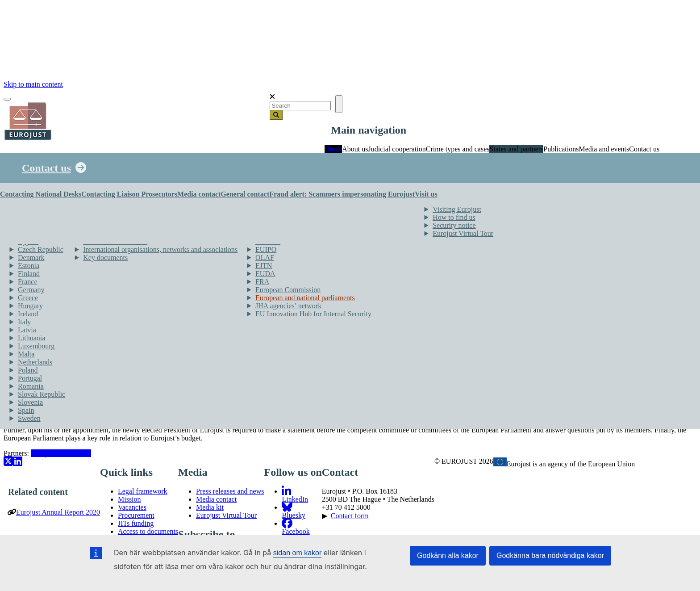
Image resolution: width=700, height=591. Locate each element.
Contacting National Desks (41, 194)
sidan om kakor (298, 553)
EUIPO (266, 249)
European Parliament (61, 453)
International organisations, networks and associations (160, 249)
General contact (245, 194)
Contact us (46, 168)
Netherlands (35, 362)
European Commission (288, 290)
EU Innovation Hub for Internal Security (313, 314)
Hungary (30, 306)
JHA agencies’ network (288, 306)
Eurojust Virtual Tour (463, 233)
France (28, 282)
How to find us (454, 217)
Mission (129, 499)
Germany (31, 290)
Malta (26, 354)
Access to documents (148, 531)
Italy (24, 322)
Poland (28, 370)
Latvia (27, 330)
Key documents (105, 258)
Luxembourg (36, 346)
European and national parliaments (305, 298)
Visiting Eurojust (457, 209)
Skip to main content (33, 84)
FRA (262, 282)
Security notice (454, 225)
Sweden (29, 418)
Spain (26, 410)
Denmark (31, 258)
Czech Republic (41, 249)
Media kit (210, 507)
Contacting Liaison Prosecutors (129, 194)
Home (333, 149)
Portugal (30, 378)
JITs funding (136, 523)
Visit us (426, 194)
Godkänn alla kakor (448, 555)
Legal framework (143, 491)
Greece (28, 298)
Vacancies (132, 507)
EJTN (264, 266)
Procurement (136, 515)
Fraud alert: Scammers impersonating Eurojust (342, 194)
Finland (29, 274)
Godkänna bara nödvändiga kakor (550, 555)
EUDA (265, 274)
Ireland (28, 314)
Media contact (199, 194)
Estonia (29, 266)
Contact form (350, 516)
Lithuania (31, 338)
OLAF (265, 258)
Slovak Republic (42, 394)
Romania (31, 386)
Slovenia (30, 402)
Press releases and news (230, 491)
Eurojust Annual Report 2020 (58, 512)
